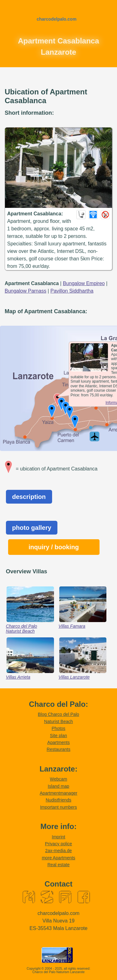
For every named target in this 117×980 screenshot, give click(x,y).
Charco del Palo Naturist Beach (22, 629)
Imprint (58, 837)
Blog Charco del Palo (58, 714)
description (29, 497)
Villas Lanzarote (74, 677)
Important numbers (58, 807)
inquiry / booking (54, 547)
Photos (59, 728)
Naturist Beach (58, 721)
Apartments (59, 742)
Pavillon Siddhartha (72, 291)
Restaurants (59, 749)
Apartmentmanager (58, 793)
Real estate (58, 865)
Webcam (58, 779)
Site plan (58, 736)
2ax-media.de (58, 851)
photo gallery (32, 528)
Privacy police (58, 844)
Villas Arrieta (18, 677)
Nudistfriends (58, 800)
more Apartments (58, 858)
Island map (58, 786)
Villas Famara (72, 626)
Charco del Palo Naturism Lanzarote (59, 972)
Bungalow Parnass (25, 291)
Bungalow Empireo (84, 283)
